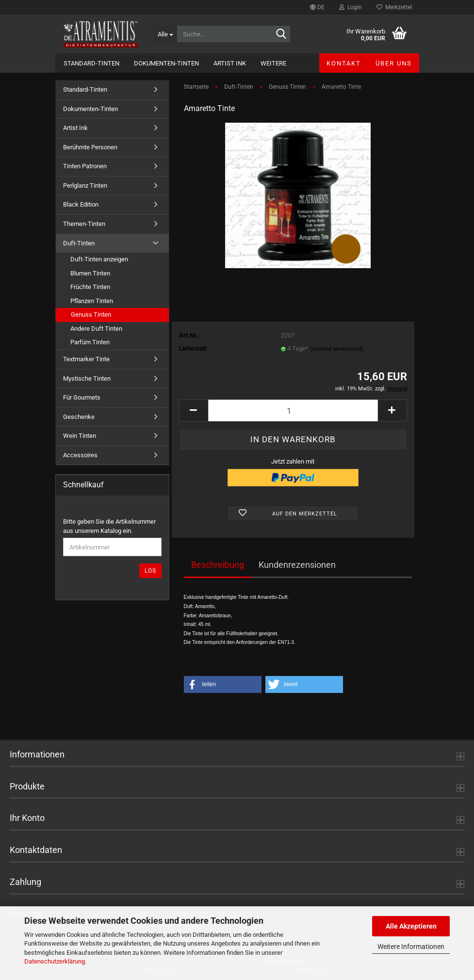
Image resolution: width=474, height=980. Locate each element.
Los (150, 571)
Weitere (273, 63)
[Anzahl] (293, 410)
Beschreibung (218, 565)
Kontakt (344, 63)
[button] (317, 7)
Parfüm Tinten (90, 342)
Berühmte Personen (90, 147)
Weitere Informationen (411, 947)
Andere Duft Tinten (96, 329)
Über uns (394, 63)
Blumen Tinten (90, 273)
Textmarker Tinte (86, 359)
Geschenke (79, 417)
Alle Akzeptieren (411, 926)
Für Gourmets (82, 397)
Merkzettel (394, 7)
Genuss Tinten (91, 314)
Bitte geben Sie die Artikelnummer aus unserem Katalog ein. (109, 526)
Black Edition (81, 204)
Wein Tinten (80, 436)
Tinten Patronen (85, 166)
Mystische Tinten (87, 378)
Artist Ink (230, 63)
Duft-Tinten (79, 243)
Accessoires (80, 455)
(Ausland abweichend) (337, 349)
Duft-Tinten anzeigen (99, 259)
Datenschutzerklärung (55, 961)
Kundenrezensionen (297, 565)
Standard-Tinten (91, 63)
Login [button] (351, 7)
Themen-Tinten (84, 224)
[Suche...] (165, 34)
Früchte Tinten (90, 287)
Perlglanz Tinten (85, 185)
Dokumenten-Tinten (166, 63)
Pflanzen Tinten (92, 301)
